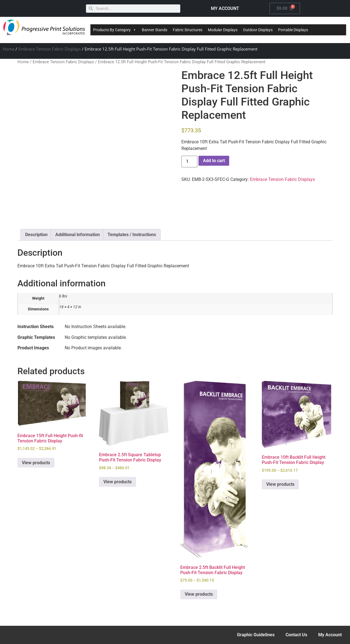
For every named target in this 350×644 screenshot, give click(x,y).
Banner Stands (155, 30)
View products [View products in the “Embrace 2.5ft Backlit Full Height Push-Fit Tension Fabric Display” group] (199, 594)
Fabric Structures (188, 30)
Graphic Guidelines (256, 635)
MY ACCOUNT (225, 8)
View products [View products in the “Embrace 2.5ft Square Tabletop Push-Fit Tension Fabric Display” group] (117, 482)
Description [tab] (36, 235)
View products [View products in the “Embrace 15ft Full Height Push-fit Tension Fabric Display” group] (36, 463)
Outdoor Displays (258, 30)
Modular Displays (223, 30)
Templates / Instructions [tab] (132, 235)
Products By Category (115, 30)
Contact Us (296, 635)
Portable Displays (293, 30)
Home (9, 49)
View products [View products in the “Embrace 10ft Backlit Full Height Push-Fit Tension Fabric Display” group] (280, 484)
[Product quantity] (189, 162)
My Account (330, 635)
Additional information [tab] (78, 235)
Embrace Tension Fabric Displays (49, 49)
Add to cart (214, 161)
